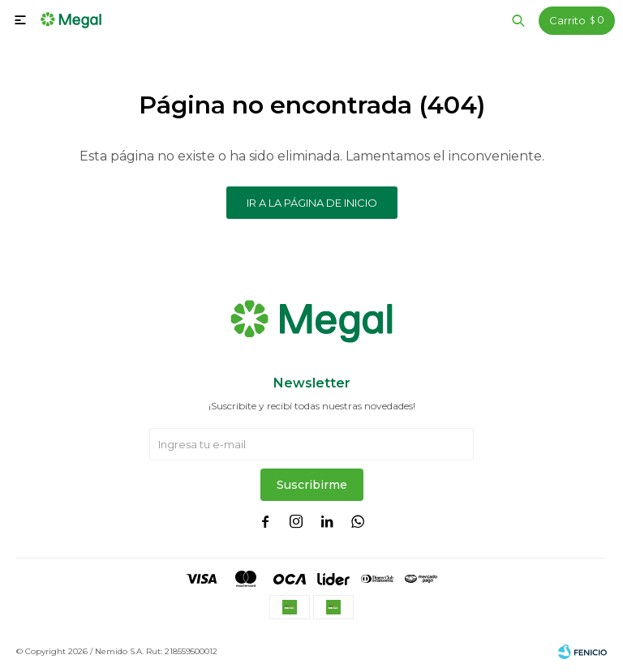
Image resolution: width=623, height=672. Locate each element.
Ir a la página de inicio (312, 203)
